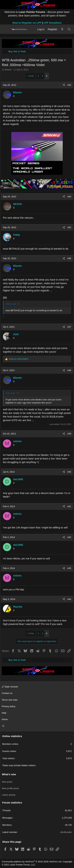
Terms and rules (10, 700)
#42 (69, 537)
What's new (9, 774)
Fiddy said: (11, 304)
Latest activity (9, 795)
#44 (69, 599)
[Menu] (6, 29)
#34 (69, 197)
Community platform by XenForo (32, 862)
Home (5, 719)
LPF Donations (53, 23)
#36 (69, 258)
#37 (69, 327)
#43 (69, 568)
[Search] (69, 29)
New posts (7, 782)
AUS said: (10, 393)
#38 (69, 370)
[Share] (64, 85)
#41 (69, 506)
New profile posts (10, 788)
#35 (69, 227)
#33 (69, 85)
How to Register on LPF (27, 23)
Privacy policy (8, 706)
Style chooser (10, 687)
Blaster (8, 70)
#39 (69, 434)
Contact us (7, 693)
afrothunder (66, 832)
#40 (69, 472)
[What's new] (62, 29)
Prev (32, 76)
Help (4, 713)
